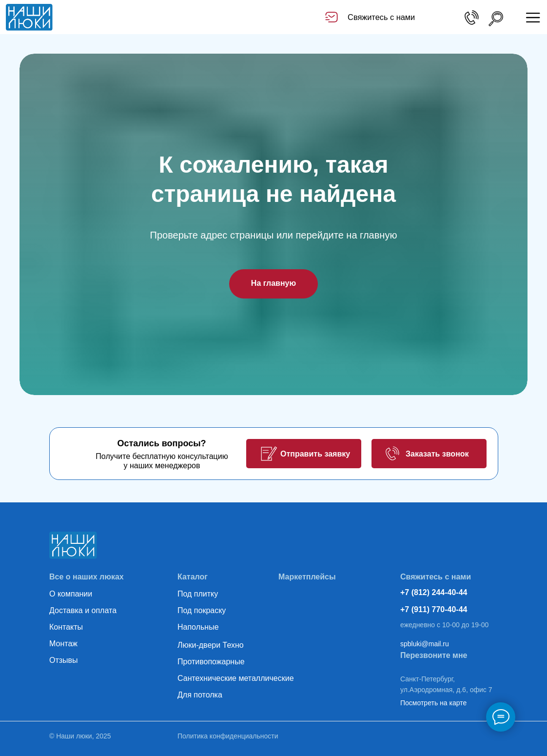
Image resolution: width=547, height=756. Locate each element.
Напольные (198, 627)
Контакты (66, 627)
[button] (269, 454)
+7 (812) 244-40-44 (434, 592)
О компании (71, 594)
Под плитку (198, 594)
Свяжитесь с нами (381, 17)
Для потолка (200, 695)
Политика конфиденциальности (228, 736)
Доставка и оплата (83, 610)
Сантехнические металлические (236, 678)
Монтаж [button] (63, 644)
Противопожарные (211, 662)
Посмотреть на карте (433, 703)
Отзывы (64, 660)
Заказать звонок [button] (437, 454)
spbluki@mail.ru (425, 644)
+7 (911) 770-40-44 (434, 609)
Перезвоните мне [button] (434, 655)
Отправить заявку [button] (315, 454)
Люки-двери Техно (211, 645)
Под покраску (202, 610)
